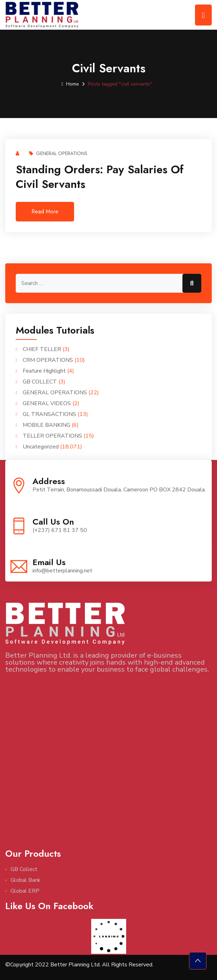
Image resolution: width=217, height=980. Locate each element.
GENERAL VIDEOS (47, 403)
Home (70, 84)
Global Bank (26, 880)
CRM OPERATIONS (48, 360)
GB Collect (24, 869)
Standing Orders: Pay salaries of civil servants (100, 177)
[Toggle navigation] (203, 15)
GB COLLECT (40, 382)
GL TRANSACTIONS (49, 414)
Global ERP (25, 891)
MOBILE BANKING (46, 425)
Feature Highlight (44, 371)
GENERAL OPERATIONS (58, 153)
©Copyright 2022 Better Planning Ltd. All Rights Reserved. (79, 965)
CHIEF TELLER (42, 349)
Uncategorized (41, 447)
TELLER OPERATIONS (52, 436)
